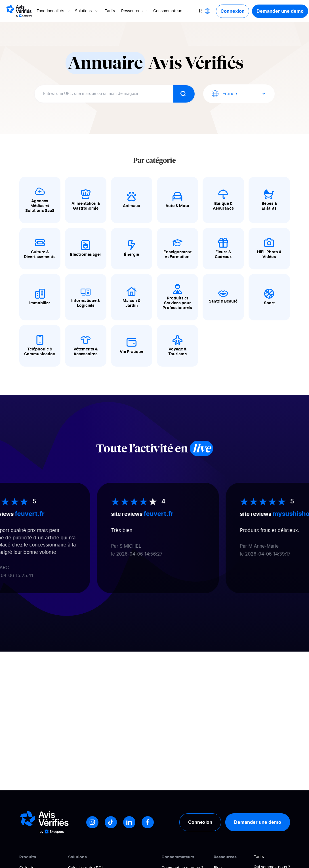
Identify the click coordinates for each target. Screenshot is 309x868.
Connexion (233, 11)
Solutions (87, 11)
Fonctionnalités (54, 11)
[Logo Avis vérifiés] (19, 11)
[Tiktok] (111, 822)
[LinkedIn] (129, 822)
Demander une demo (280, 11)
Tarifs (110, 11)
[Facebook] (148, 822)
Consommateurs (172, 11)
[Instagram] (92, 822)
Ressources (135, 11)
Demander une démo (258, 822)
